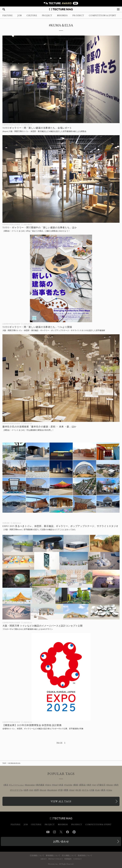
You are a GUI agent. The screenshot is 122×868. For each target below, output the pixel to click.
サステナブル (17, 790)
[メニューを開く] (118, 9)
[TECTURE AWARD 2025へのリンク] (61, 3)
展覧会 (83, 785)
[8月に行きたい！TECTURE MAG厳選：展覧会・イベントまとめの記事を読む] (61, 179)
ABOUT (44, 859)
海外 (89, 785)
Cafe (98, 790)
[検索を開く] (4, 9)
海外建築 (40, 785)
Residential (52, 790)
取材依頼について (85, 856)
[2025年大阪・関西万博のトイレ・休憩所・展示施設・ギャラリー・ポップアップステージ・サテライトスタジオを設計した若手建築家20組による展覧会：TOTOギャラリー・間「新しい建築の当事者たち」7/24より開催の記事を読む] (61, 278)
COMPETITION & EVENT (102, 15)
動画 (76, 785)
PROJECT (47, 15)
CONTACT (77, 859)
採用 (37, 790)
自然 (26, 790)
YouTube (69, 785)
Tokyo (49, 785)
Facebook (68, 832)
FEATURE (8, 15)
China (110, 790)
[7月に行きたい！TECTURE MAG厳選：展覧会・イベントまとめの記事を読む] (61, 378)
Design (110, 785)
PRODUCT (78, 15)
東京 (6, 785)
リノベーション (17, 785)
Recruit (43, 790)
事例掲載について (53, 856)
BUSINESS (62, 15)
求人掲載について (69, 856)
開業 (66, 790)
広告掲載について (37, 856)
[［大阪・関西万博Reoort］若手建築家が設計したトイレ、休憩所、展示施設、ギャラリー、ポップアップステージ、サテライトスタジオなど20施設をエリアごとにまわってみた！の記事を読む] (61, 478)
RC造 (79, 790)
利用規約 (68, 859)
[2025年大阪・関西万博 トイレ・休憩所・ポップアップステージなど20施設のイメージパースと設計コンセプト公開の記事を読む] (61, 577)
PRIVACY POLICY (56, 859)
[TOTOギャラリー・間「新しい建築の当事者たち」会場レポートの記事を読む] (61, 79)
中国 (61, 790)
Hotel (72, 790)
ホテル (86, 790)
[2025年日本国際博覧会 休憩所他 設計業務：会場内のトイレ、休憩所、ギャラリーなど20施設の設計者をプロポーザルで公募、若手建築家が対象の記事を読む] (61, 677)
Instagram (54, 832)
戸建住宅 (102, 785)
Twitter (61, 832)
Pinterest (74, 832)
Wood (55, 785)
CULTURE (32, 15)
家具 (104, 790)
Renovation (30, 785)
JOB (20, 15)
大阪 (92, 790)
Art (95, 785)
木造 (61, 785)
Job (32, 790)
